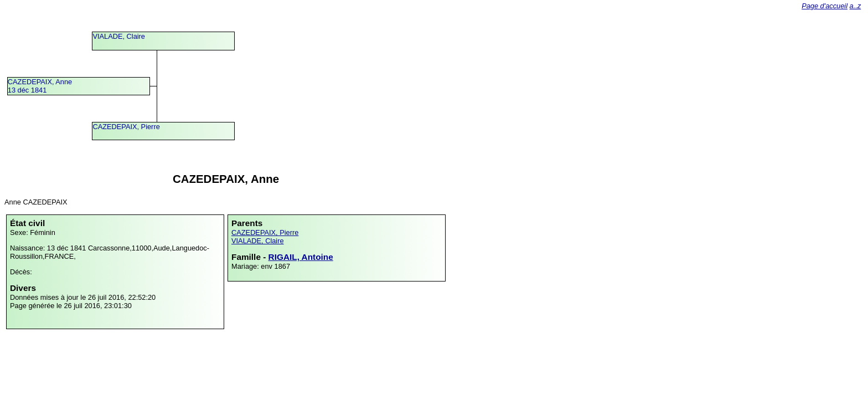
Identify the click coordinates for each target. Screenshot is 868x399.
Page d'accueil (825, 6)
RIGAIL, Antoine (301, 257)
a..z (856, 6)
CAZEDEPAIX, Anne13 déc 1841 (40, 86)
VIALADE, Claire (119, 36)
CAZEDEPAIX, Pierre (126, 127)
